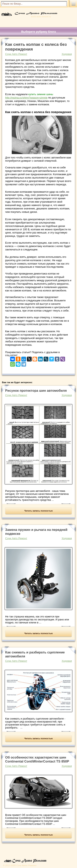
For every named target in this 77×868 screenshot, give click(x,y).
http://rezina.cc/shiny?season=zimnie (26, 98)
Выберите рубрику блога (38, 32)
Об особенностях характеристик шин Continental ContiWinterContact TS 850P (37, 759)
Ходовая (67, 54)
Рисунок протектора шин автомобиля (36, 391)
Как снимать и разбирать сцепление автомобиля (35, 654)
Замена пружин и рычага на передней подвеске (36, 532)
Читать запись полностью (38, 511)
